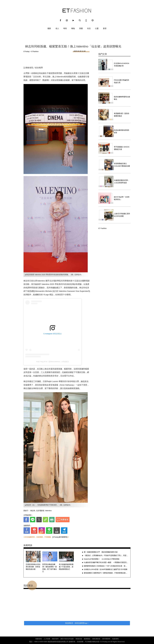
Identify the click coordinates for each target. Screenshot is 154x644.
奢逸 (73, 28)
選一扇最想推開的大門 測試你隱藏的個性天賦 (101, 552)
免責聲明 (115, 639)
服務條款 (87, 639)
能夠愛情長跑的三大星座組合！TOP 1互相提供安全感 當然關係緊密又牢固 (106, 566)
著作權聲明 (106, 639)
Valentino (48, 511)
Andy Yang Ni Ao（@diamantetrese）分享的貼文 (52, 362)
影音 (105, 28)
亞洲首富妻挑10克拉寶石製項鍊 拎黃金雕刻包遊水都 (33, 567)
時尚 (65, 28)
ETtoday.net (106, 642)
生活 (89, 28)
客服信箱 (79, 639)
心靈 (97, 28)
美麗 (81, 28)
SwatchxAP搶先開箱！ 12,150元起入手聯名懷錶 (102, 559)
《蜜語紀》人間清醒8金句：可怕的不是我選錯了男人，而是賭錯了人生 (106, 555)
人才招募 (47, 639)
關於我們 (55, 639)
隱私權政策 (96, 639)
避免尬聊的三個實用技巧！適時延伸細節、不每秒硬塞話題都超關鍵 (106, 573)
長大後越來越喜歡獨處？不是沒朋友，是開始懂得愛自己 (66, 567)
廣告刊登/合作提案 (67, 639)
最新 (49, 28)
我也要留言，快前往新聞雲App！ (77, 623)
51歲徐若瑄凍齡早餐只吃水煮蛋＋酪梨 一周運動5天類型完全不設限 (106, 562)
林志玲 (33, 511)
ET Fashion (77, 11)
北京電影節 (40, 511)
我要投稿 (39, 639)
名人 (57, 28)
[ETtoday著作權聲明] (60, 537)
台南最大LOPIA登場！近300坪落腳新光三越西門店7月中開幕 (106, 569)
